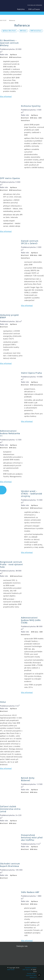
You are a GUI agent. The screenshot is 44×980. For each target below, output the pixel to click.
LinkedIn (22, 952)
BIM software (34, 9)
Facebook (12, 952)
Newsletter (24, 959)
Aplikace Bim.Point (9, 31)
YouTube (32, 952)
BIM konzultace (36, 31)
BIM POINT (6, 5)
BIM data (23, 31)
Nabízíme (21, 9)
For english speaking (35, 5)
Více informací (6, 96)
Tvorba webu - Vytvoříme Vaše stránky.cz (31, 975)
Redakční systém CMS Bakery (30, 969)
